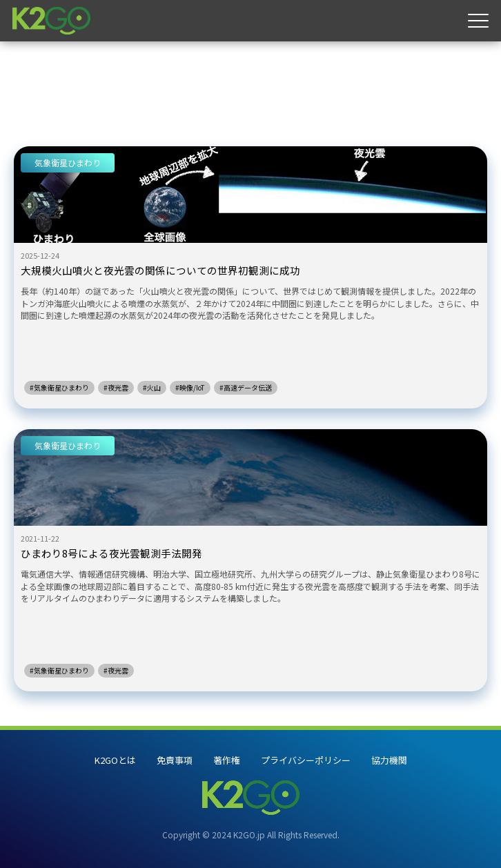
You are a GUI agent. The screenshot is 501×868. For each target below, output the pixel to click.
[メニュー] (478, 21)
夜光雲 (81, 62)
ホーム (30, 62)
